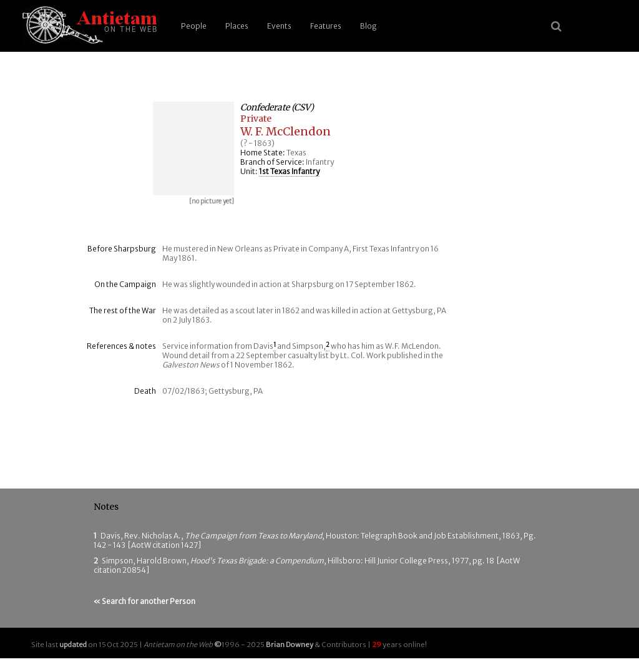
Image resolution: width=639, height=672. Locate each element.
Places (237, 26)
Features (326, 26)
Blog (368, 26)
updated (73, 645)
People (194, 26)
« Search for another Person (144, 601)
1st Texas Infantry (289, 171)
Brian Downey (290, 645)
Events (279, 26)
